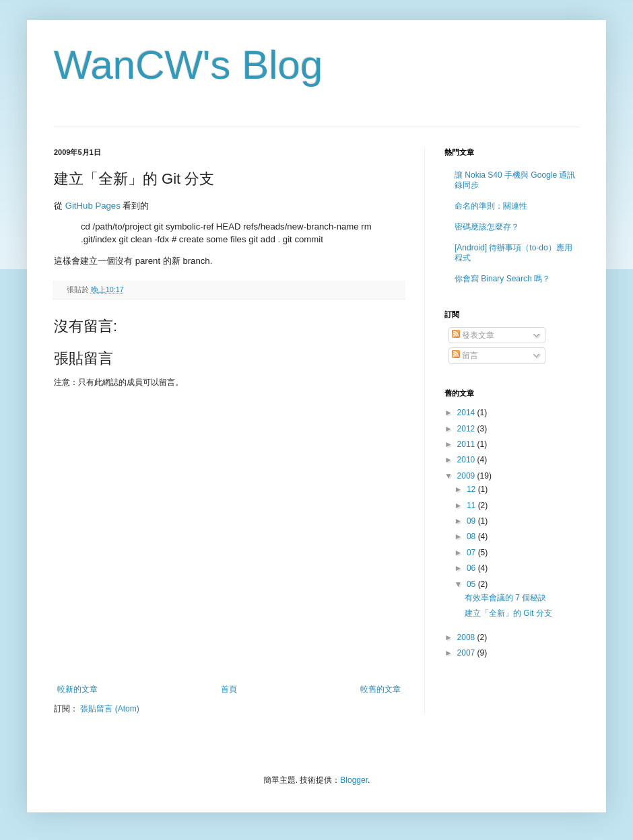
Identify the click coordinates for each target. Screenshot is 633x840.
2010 (467, 460)
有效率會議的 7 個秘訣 (505, 598)
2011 (467, 444)
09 (472, 521)
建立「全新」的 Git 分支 (508, 613)
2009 (467, 476)
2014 (467, 413)
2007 (467, 653)
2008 (467, 637)
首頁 (229, 689)
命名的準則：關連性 (491, 206)
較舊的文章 (380, 689)
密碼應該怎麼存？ (487, 227)
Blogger (354, 780)
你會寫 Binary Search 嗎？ (502, 279)
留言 (465, 355)
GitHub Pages (93, 206)
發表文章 (473, 335)
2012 (467, 429)
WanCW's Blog (188, 65)
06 (472, 568)
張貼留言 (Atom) (109, 709)
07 (472, 553)
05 (472, 584)
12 (472, 489)
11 (472, 505)
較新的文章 (77, 689)
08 (472, 536)
